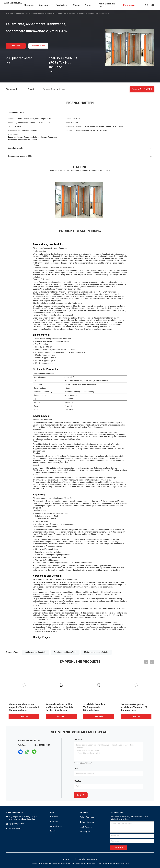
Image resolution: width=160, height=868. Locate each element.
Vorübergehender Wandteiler (35, 13)
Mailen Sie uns (38, 46)
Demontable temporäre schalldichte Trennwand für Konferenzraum (134, 707)
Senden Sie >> (118, 848)
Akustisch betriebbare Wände (65, 652)
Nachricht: (79, 739)
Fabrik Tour (54, 822)
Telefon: (78, 781)
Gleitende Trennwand (87, 822)
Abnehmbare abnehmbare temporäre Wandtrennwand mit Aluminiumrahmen (24, 707)
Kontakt (81, 795)
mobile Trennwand (86, 827)
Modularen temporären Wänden (96, 652)
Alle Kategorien (85, 832)
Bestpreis (16, 46)
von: (77, 768)
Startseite (10, 13)
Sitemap (66, 859)
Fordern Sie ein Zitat (142, 89)
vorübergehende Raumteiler (36, 652)
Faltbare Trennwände (87, 817)
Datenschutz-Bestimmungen (87, 859)
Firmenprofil (54, 817)
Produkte (19, 13)
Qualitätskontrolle (56, 826)
